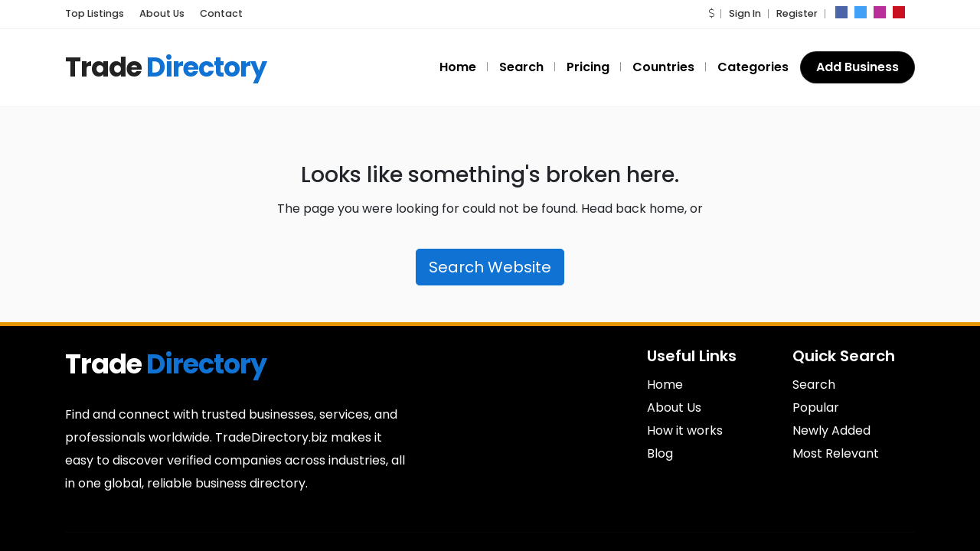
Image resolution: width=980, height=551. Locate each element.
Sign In (750, 13)
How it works (685, 430)
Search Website (490, 267)
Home (665, 385)
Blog (660, 453)
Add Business (858, 67)
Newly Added (831, 430)
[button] (717, 13)
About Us (674, 408)
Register (799, 13)
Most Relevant (836, 453)
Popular (816, 408)
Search (814, 385)
